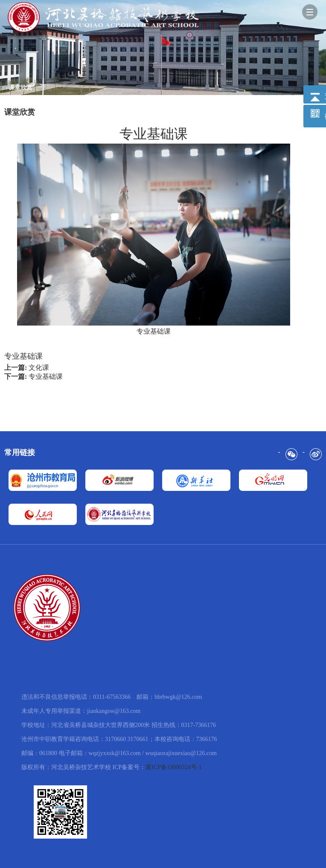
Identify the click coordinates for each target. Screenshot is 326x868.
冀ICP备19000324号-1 (173, 767)
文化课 (39, 368)
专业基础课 (46, 376)
